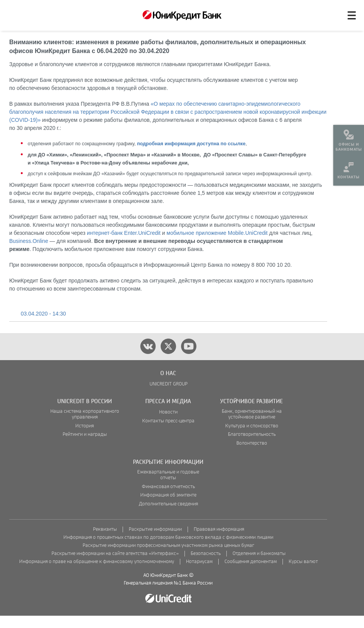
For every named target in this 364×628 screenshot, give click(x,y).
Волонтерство (252, 456)
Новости (168, 424)
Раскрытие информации (155, 542)
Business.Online (29, 253)
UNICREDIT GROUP (169, 396)
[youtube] (189, 359)
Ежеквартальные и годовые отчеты (168, 487)
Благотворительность (252, 447)
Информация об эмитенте (168, 508)
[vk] (148, 359)
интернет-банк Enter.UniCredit (124, 245)
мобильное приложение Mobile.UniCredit (217, 245)
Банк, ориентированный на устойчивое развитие (252, 427)
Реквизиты (105, 542)
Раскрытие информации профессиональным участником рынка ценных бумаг (168, 558)
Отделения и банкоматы (259, 566)
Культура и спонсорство (252, 438)
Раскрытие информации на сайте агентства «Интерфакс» (115, 566)
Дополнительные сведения (168, 516)
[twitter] (168, 359)
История (85, 438)
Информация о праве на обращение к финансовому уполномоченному (97, 574)
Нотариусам (199, 574)
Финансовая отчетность (168, 499)
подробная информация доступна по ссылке (191, 156)
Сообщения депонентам (251, 574)
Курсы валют (303, 574)
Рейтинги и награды (85, 447)
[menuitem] (349, 138)
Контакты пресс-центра (168, 433)
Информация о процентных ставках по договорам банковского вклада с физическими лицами (168, 550)
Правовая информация (219, 542)
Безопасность (206, 566)
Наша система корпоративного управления (85, 427)
